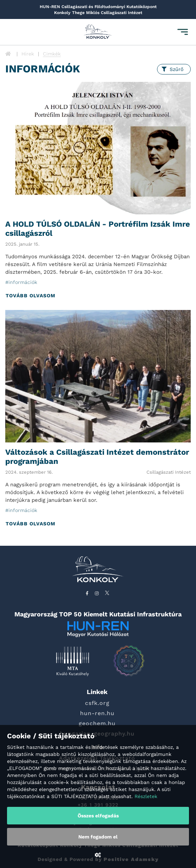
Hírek (28, 54)
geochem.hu (97, 723)
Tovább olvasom (31, 296)
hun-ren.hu (97, 713)
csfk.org (97, 703)
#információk (21, 282)
